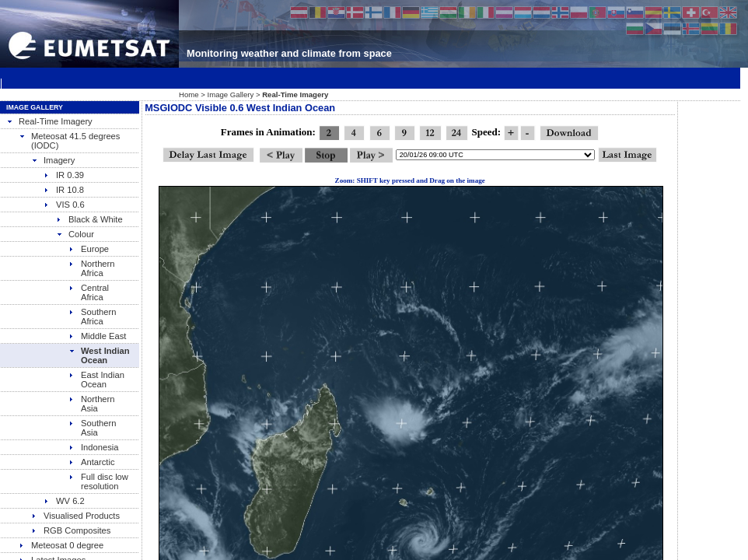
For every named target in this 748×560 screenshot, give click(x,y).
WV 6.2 (64, 501)
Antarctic (92, 462)
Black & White (89, 219)
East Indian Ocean (96, 380)
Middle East (97, 336)
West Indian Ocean (99, 355)
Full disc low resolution (98, 481)
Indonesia (94, 447)
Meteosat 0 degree (61, 545)
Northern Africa (92, 268)
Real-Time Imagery (49, 121)
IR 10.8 (64, 190)
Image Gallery (231, 94)
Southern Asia (92, 428)
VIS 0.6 (64, 205)
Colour (75, 234)
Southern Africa (92, 317)
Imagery (53, 160)
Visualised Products (75, 516)
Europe (89, 249)
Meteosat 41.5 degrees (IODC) (69, 141)
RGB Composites (71, 530)
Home (189, 94)
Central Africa (89, 292)
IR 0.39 (64, 175)
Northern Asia (92, 404)
